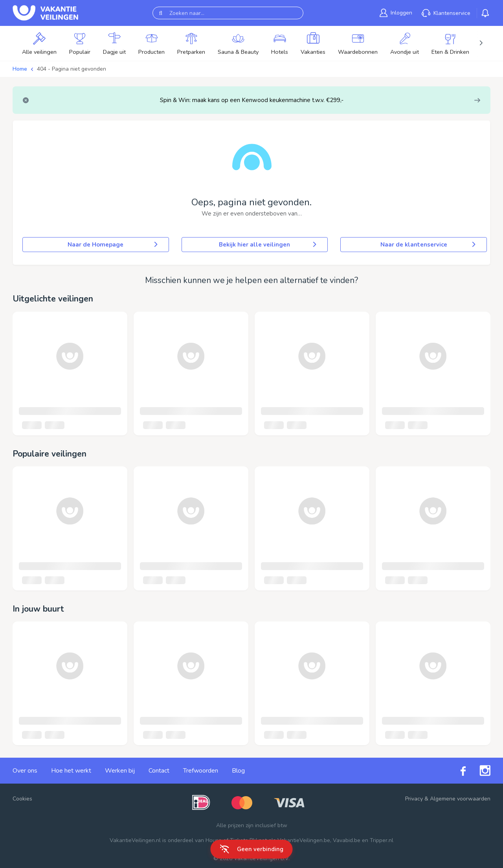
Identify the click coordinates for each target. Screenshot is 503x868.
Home (20, 69)
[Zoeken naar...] (228, 13)
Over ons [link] (25, 771)
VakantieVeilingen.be (304, 840)
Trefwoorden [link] (201, 771)
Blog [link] (238, 771)
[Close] (26, 100)
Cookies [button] (22, 799)
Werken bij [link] (120, 771)
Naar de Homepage (113, 245)
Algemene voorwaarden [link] (460, 799)
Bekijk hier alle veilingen (268, 245)
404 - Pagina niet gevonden (72, 69)
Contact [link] (159, 771)
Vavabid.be (347, 840)
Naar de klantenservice (429, 245)
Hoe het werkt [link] (71, 771)
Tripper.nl (382, 840)
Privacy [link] (414, 799)
